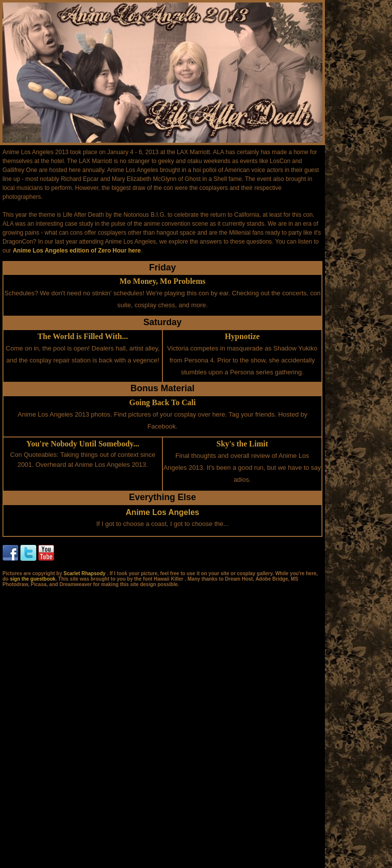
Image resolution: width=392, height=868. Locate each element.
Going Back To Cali (162, 402)
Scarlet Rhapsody (85, 573)
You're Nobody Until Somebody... (83, 444)
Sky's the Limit (242, 444)
